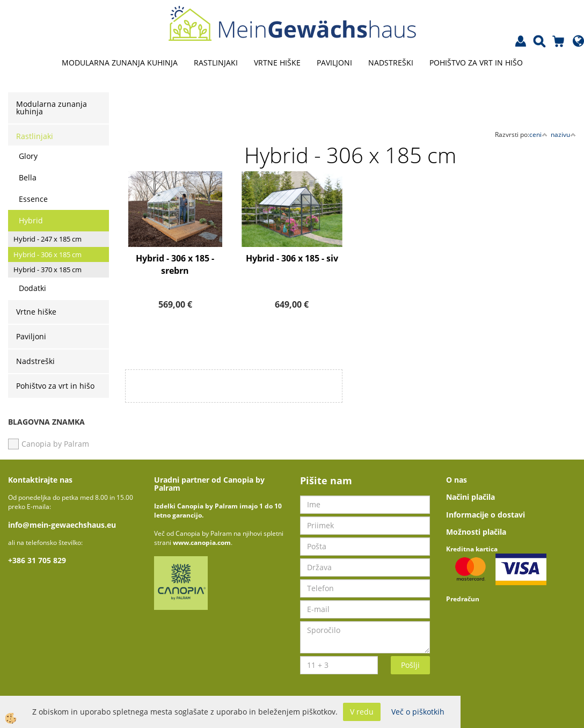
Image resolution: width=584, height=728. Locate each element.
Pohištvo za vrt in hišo (476, 63)
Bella (28, 177)
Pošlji (410, 665)
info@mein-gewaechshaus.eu (62, 525)
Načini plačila (470, 497)
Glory (28, 156)
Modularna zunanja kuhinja (120, 63)
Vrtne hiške (277, 63)
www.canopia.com (202, 543)
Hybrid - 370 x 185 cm (48, 270)
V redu (362, 712)
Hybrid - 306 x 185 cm (48, 254)
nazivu (563, 134)
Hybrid (31, 220)
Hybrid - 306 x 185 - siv (292, 258)
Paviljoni (334, 63)
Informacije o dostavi (486, 515)
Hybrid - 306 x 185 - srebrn (175, 264)
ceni (538, 134)
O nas (457, 480)
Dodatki (32, 288)
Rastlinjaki (216, 63)
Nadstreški (391, 63)
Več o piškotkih (418, 712)
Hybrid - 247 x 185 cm (48, 239)
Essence (33, 199)
